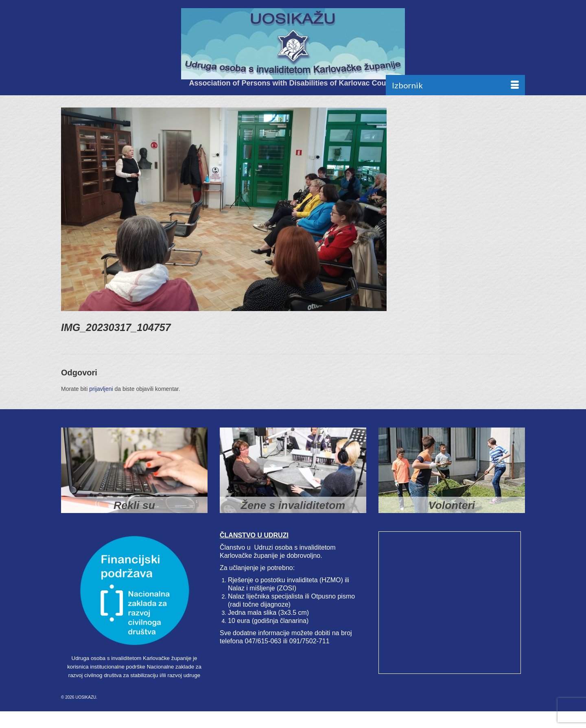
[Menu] (455, 85)
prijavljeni (101, 389)
